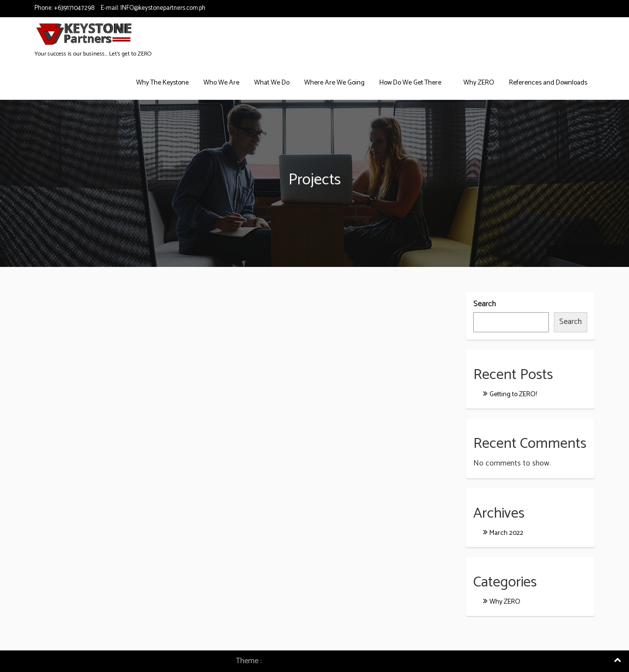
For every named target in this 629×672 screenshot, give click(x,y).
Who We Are (221, 83)
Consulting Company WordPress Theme (329, 661)
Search (485, 305)
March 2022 (506, 533)
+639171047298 (74, 8)
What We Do (272, 83)
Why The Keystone (162, 83)
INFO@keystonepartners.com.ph (163, 8)
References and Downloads (548, 83)
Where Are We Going (334, 83)
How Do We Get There (410, 83)
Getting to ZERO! (513, 394)
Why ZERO (479, 83)
